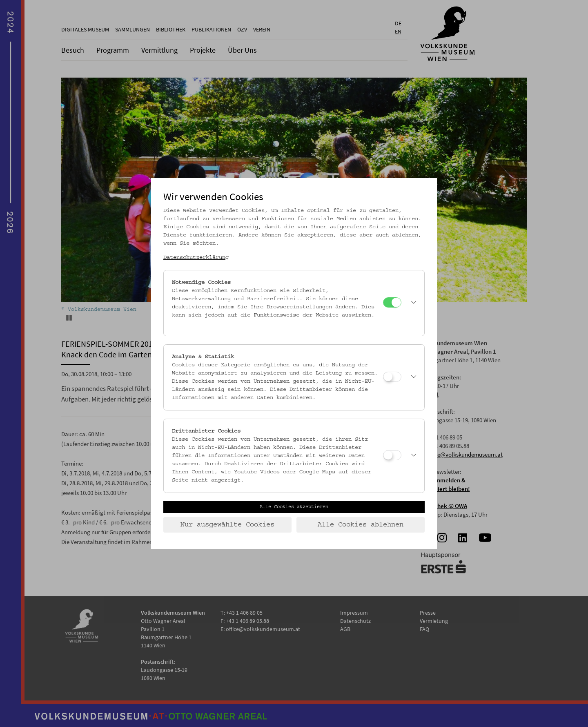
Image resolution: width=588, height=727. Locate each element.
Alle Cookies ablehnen (361, 525)
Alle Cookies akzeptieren (294, 507)
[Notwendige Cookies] (392, 302)
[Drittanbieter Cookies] (392, 455)
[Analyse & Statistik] (392, 377)
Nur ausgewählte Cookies (227, 525)
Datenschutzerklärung (196, 258)
